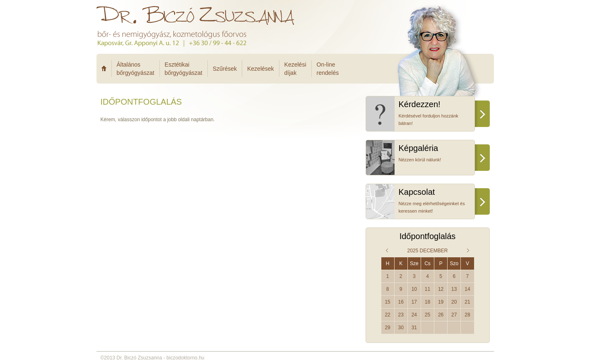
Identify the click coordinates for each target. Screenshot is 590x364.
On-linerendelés (328, 69)
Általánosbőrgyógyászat (136, 69)
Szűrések (225, 69)
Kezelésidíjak (295, 69)
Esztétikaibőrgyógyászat (184, 69)
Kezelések (261, 69)
